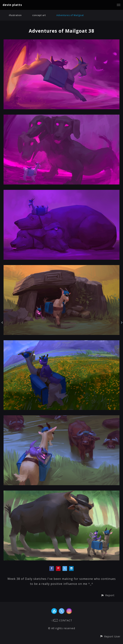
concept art (39, 15)
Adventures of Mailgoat (70, 15)
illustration (15, 15)
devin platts (12, 5)
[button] (108, 595)
